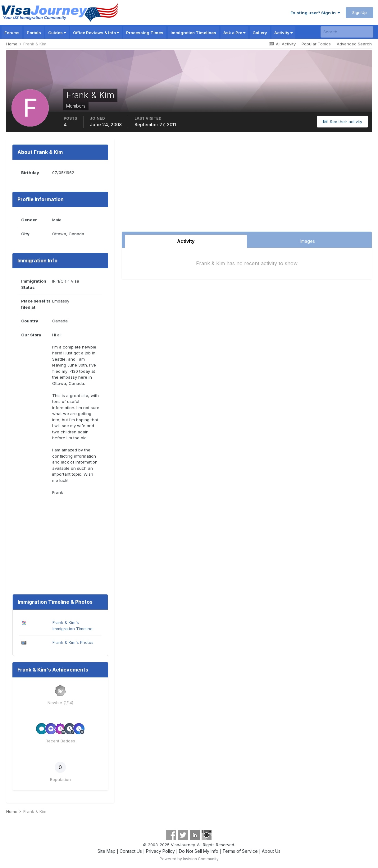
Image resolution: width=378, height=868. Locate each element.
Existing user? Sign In (315, 13)
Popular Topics (316, 44)
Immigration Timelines (193, 33)
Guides (57, 33)
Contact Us (131, 851)
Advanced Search (354, 44)
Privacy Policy (160, 851)
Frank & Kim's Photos (73, 642)
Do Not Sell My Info (199, 851)
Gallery (260, 33)
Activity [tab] (186, 241)
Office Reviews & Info (96, 33)
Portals (34, 33)
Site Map (107, 851)
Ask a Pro (234, 33)
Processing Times (145, 33)
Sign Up (360, 12)
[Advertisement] (247, 185)
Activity (283, 33)
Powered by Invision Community (189, 859)
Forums (12, 33)
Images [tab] (308, 241)
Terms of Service (240, 851)
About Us (271, 851)
